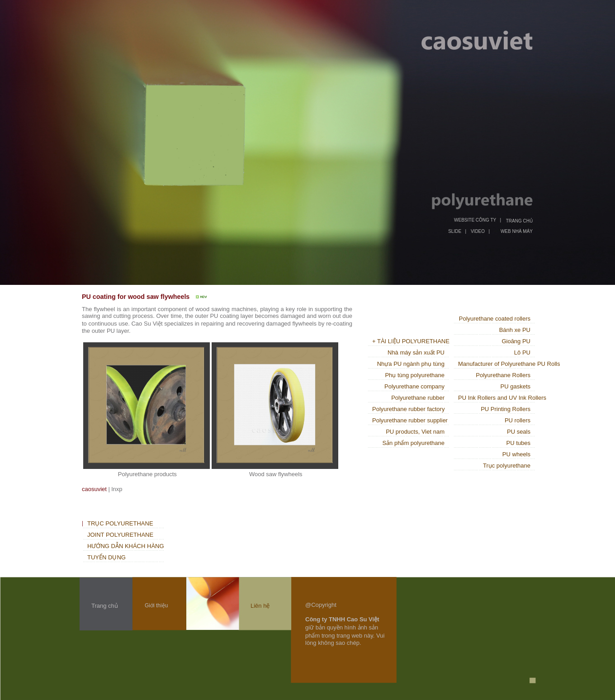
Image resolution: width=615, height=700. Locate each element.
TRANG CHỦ (519, 221)
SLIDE (455, 231)
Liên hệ (260, 606)
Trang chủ (105, 606)
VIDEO (478, 231)
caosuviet (94, 489)
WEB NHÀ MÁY (517, 231)
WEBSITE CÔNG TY (475, 220)
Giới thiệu (156, 605)
